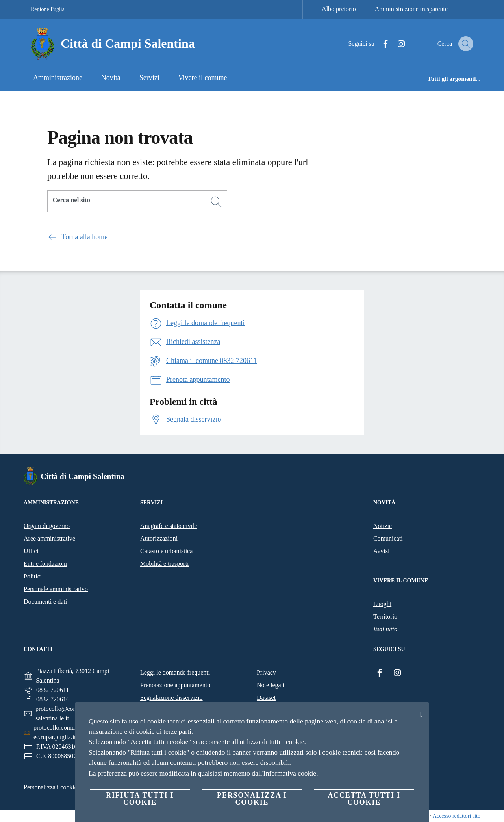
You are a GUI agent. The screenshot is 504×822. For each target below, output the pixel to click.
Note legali (271, 685)
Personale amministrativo (56, 589)
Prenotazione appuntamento (175, 685)
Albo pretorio (339, 9)
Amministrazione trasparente (411, 9)
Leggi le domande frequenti (175, 672)
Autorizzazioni (159, 538)
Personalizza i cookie (50, 787)
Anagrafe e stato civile (169, 526)
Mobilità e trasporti (165, 564)
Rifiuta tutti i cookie (140, 799)
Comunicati (388, 538)
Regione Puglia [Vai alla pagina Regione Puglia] (48, 9)
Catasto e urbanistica (166, 551)
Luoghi (382, 604)
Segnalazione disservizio (171, 698)
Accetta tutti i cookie (364, 799)
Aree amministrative (49, 538)
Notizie (383, 526)
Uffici (31, 551)
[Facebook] (378, 44)
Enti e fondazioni (45, 564)
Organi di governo (47, 526)
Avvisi (381, 551)
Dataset (266, 698)
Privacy (266, 672)
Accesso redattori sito (457, 816)
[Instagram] (394, 44)
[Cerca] (464, 44)
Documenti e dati (45, 602)
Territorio (385, 616)
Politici (33, 576)
